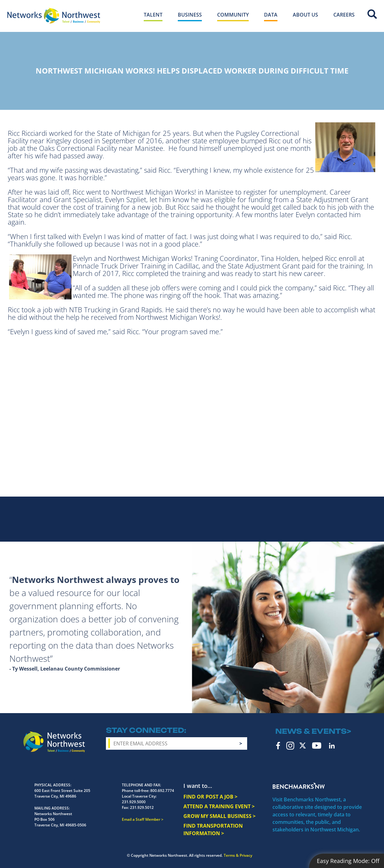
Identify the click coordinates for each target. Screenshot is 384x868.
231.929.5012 (142, 807)
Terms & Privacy (238, 855)
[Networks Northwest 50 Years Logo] (54, 16)
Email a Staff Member (141, 819)
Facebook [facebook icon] (278, 746)
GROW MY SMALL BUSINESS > (219, 816)
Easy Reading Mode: (348, 861)
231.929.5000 (134, 802)
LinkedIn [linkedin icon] (332, 746)
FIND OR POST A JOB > (210, 797)
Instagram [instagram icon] (290, 746)
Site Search (372, 14)
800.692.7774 (162, 791)
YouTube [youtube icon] (317, 745)
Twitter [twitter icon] (303, 745)
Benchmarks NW (299, 786)
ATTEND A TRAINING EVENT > (219, 806)
